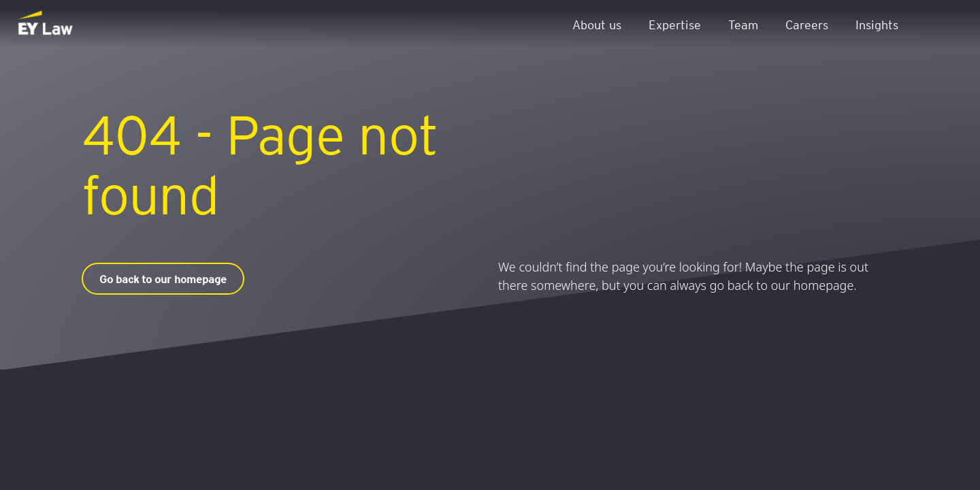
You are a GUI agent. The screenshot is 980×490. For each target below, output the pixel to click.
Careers (807, 24)
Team (743, 24)
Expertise (675, 24)
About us (597, 24)
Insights (877, 24)
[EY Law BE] (47, 24)
